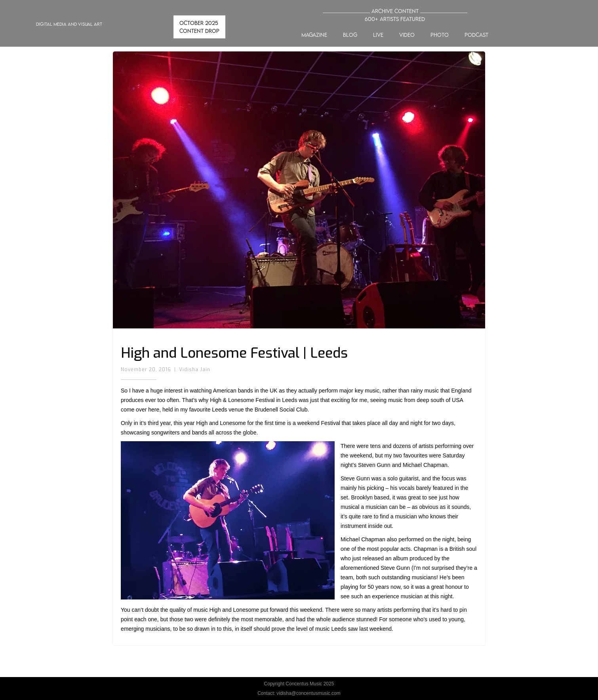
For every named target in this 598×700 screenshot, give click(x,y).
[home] (62, 27)
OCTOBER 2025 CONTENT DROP (199, 27)
